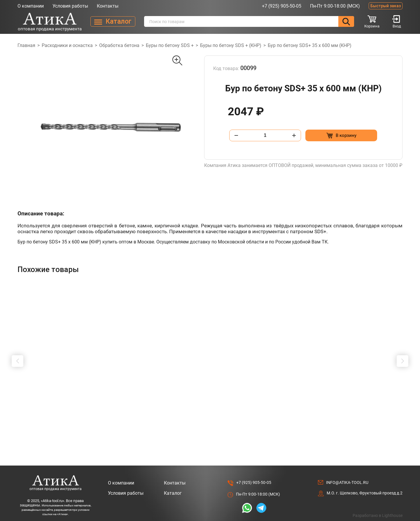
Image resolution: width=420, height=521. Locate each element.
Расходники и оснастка (67, 45)
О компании (31, 6)
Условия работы (70, 6)
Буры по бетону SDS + (170, 45)
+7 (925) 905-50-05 (282, 6)
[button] (17, 358)
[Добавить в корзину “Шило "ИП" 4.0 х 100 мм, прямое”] (74, 421)
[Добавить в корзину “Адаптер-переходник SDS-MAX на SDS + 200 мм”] (152, 421)
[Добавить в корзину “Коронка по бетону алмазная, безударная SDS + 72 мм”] (230, 421)
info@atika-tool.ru (347, 477)
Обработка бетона (119, 45)
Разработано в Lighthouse (378, 510)
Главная (26, 45)
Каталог (173, 488)
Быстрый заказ (386, 6)
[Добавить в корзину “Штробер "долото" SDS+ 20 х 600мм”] (386, 421)
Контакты (108, 6)
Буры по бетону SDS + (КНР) (231, 45)
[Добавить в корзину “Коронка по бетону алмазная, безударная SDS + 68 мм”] (308, 421)
